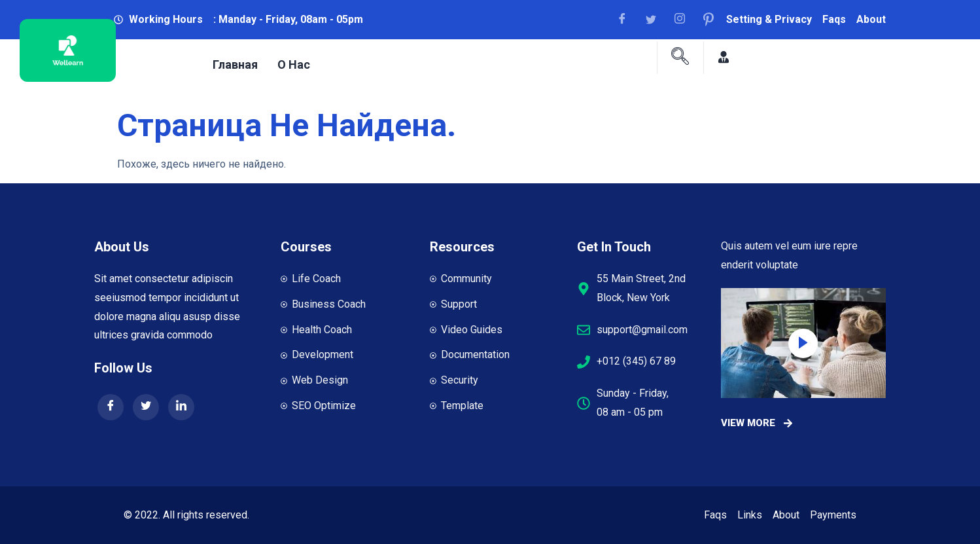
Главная (235, 64)
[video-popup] (803, 343)
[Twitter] (146, 407)
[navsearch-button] (680, 58)
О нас (294, 64)
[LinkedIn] (181, 407)
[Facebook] (627, 20)
